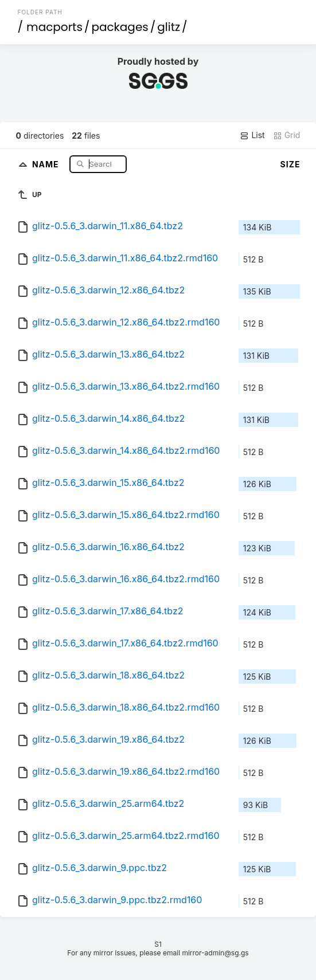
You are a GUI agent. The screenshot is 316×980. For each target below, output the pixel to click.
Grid (287, 135)
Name (47, 164)
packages (120, 27)
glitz (169, 27)
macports (54, 27)
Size (290, 164)
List (252, 135)
